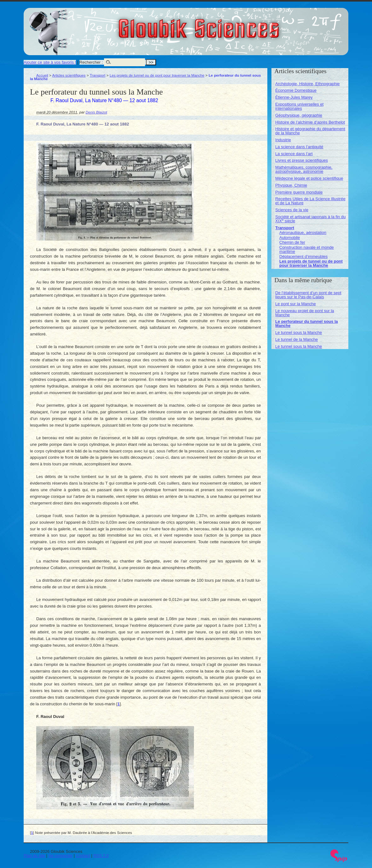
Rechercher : (91, 62)
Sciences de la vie (292, 210)
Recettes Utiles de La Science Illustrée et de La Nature (310, 201)
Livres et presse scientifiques (302, 160)
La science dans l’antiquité (299, 147)
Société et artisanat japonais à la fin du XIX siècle (310, 219)
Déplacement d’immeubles (303, 256)
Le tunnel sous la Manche (299, 332)
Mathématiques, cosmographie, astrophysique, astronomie (304, 169)
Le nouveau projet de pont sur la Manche (305, 313)
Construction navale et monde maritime (307, 249)
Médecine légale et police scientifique (309, 178)
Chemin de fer (292, 242)
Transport (98, 75)
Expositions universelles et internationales (299, 106)
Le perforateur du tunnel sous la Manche (307, 323)
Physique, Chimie (291, 185)
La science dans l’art (294, 154)
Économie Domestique (296, 90)
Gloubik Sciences (234, 25)
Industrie (283, 140)
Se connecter (61, 856)
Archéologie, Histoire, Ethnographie (308, 84)
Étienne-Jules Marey (294, 97)
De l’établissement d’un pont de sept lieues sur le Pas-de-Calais (308, 295)
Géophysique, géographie (299, 115)
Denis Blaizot (96, 112)
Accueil (42, 75)
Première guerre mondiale (299, 192)
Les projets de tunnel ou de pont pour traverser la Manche (157, 75)
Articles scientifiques (69, 75)
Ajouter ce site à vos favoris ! (50, 62)
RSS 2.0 (101, 856)
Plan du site (34, 856)
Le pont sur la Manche (296, 304)
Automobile (290, 238)
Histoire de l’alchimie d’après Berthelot (310, 122)
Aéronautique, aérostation (303, 233)
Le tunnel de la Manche (296, 339)
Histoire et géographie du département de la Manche (310, 131)
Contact (83, 856)
